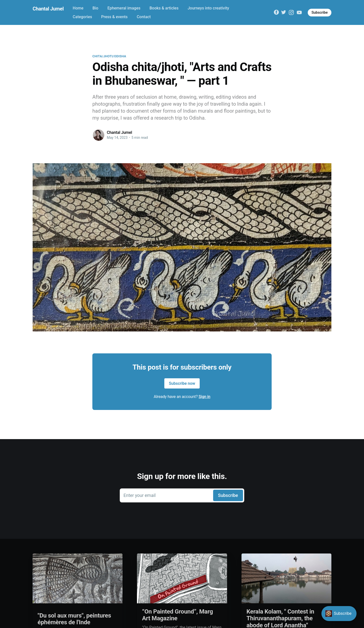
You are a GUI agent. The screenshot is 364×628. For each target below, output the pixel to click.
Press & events (114, 17)
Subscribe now (182, 383)
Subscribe (320, 12)
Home (78, 8)
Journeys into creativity (208, 8)
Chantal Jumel (48, 9)
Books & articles (164, 8)
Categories (82, 17)
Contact (144, 17)
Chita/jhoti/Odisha (109, 56)
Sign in (205, 397)
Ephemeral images (124, 8)
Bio (95, 8)
